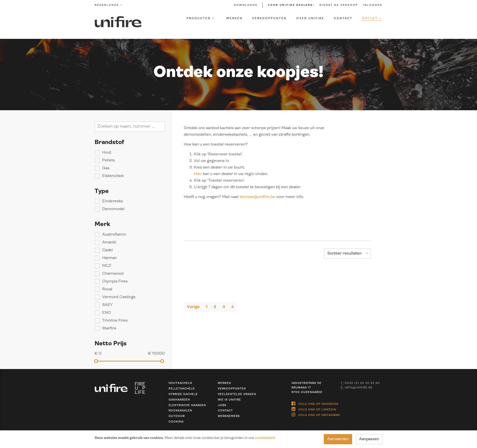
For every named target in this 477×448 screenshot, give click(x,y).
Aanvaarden (338, 439)
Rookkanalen (180, 411)
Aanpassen (369, 439)
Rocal (107, 289)
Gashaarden (179, 400)
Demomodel (113, 209)
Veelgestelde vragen (237, 394)
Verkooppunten (269, 19)
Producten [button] (200, 19)
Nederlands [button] (108, 5)
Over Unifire (310, 19)
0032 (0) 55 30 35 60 (360, 383)
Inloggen (373, 5)
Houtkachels (180, 383)
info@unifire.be (357, 388)
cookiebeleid (265, 438)
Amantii (109, 242)
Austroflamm (114, 235)
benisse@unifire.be (257, 197)
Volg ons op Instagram (316, 415)
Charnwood (113, 274)
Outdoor (177, 416)
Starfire (109, 328)
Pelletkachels (182, 389)
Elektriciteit (113, 176)
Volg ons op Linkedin (314, 409)
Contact (343, 19)
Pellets (109, 160)
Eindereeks (113, 201)
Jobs (222, 405)
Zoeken (160, 127)
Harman (110, 258)
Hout (107, 153)
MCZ (107, 266)
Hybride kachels (183, 394)
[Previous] (193, 307)
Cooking (176, 422)
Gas (106, 168)
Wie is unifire (229, 400)
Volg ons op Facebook (315, 403)
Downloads (246, 5)
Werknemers (229, 416)
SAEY (107, 305)
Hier (198, 174)
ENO (107, 313)
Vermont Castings (119, 297)
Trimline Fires (115, 321)
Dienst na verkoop (339, 5)
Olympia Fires (115, 282)
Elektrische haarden (187, 405)
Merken (234, 19)
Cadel (108, 250)
